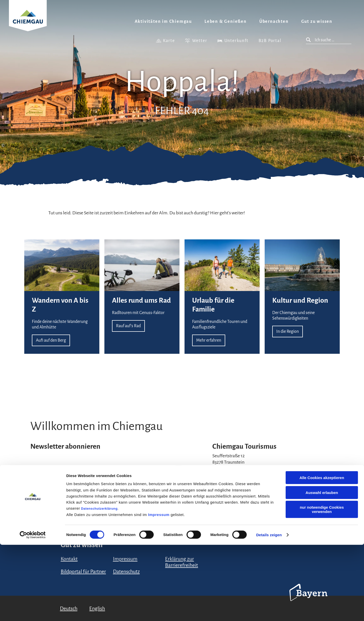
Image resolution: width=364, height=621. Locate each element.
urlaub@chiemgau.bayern (238, 471)
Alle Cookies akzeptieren (322, 554)
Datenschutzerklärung (99, 584)
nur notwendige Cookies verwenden (322, 586)
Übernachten (274, 22)
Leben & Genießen (226, 22)
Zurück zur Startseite (28, 22)
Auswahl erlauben (322, 569)
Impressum (159, 591)
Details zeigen (269, 611)
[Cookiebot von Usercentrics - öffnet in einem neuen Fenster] (33, 611)
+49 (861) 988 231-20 (232, 477)
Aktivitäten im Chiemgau (163, 22)
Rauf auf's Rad (142, 297)
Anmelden (167, 502)
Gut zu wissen (317, 22)
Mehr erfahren (222, 297)
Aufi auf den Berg (62, 297)
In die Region (302, 297)
